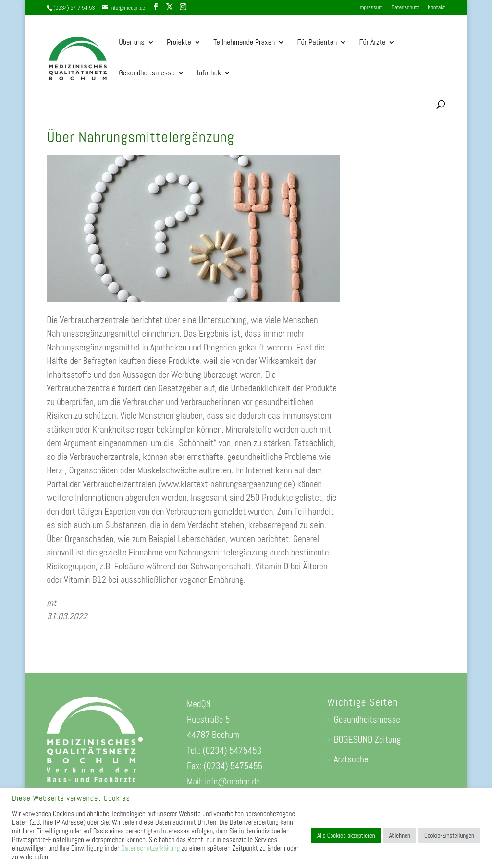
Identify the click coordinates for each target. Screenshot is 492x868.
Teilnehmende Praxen (244, 43)
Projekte (179, 43)
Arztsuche (351, 759)
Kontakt (436, 8)
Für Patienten (317, 43)
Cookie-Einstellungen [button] (449, 836)
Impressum (370, 8)
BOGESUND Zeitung (367, 740)
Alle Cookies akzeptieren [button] (346, 836)
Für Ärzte (373, 43)
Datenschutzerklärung (150, 848)
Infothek (209, 74)
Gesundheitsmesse (147, 74)
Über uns (131, 43)
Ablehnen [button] (400, 836)
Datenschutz (406, 8)
